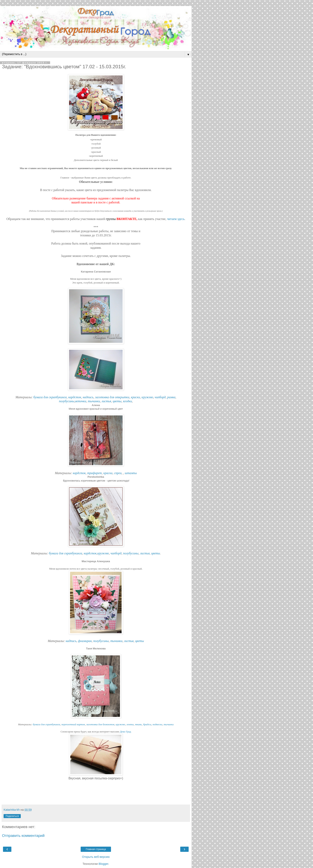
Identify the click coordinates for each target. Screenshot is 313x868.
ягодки (127, 401)
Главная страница (96, 849)
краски (136, 397)
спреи (118, 473)
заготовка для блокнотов (100, 724)
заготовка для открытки (112, 397)
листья (106, 401)
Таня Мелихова (96, 649)
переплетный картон (73, 724)
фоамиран (85, 641)
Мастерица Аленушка (96, 561)
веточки (81, 401)
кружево (147, 397)
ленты (130, 724)
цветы (117, 401)
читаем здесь (176, 219)
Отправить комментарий (23, 836)
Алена (96, 405)
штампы (131, 473)
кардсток (75, 397)
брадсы (147, 724)
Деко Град (126, 732)
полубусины (67, 401)
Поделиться (12, 816)
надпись (88, 397)
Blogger (104, 864)
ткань (138, 724)
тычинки (94, 401)
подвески (157, 724)
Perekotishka (96, 477)
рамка (171, 397)
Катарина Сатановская (96, 272)
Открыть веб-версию (96, 857)
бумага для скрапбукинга (50, 397)
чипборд (160, 397)
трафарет (95, 473)
